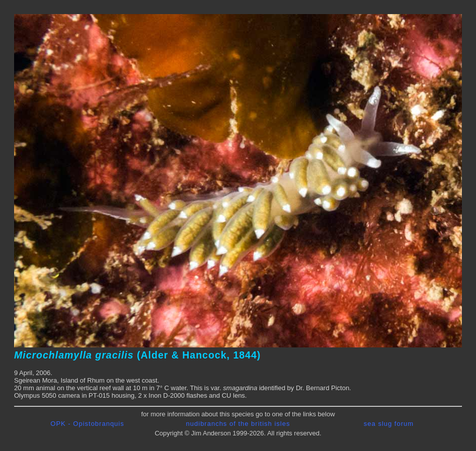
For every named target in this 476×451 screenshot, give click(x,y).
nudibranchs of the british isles (238, 424)
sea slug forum (389, 424)
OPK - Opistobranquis (87, 424)
